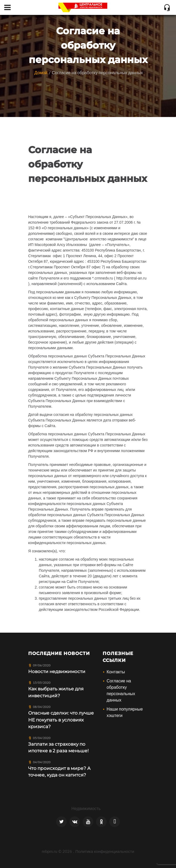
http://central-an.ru (131, 278)
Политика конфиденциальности (105, 851)
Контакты (116, 672)
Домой (41, 72)
